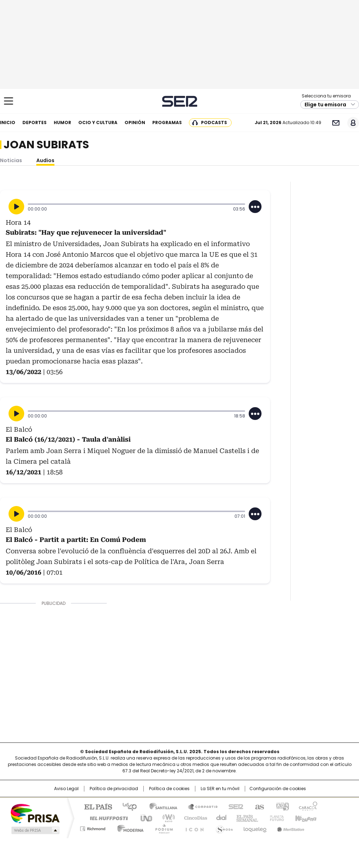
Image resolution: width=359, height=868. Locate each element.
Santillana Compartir (200, 806)
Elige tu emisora (325, 105)
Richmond (93, 827)
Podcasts (214, 123)
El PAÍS (95, 806)
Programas (167, 123)
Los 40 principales (127, 806)
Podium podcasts (162, 827)
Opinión (135, 123)
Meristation (290, 827)
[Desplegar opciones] (255, 207)
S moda (223, 827)
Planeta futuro (275, 818)
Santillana (160, 806)
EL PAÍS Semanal (245, 818)
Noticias (11, 160)
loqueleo (255, 827)
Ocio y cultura (98, 123)
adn (282, 806)
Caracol (308, 806)
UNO (144, 818)
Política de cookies (169, 789)
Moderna (129, 827)
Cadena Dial (220, 818)
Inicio (8, 123)
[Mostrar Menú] (9, 101)
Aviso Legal (66, 789)
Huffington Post (106, 818)
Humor (62, 123)
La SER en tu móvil (220, 789)
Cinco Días (193, 818)
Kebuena (305, 818)
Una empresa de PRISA (35, 813)
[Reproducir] (16, 207)
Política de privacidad (114, 789)
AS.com (258, 806)
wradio (165, 818)
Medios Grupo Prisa (35, 830)
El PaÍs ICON (192, 827)
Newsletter (336, 123)
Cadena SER (179, 101)
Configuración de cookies (278, 789)
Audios (45, 160)
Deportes (35, 123)
